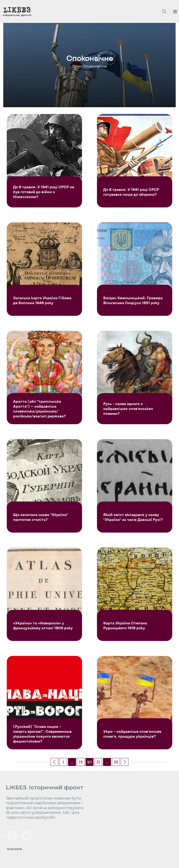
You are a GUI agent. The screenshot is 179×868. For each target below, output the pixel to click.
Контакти (14, 849)
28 (116, 762)
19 (81, 762)
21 (98, 762)
